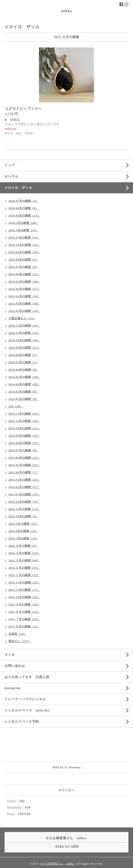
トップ (10, 165)
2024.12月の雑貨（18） (24, 326)
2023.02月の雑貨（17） (24, 487)
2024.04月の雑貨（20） (24, 384)
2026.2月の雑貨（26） (24, 223)
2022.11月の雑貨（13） (24, 509)
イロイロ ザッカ (18, 188)
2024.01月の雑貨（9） (24, 399)
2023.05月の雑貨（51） (24, 465)
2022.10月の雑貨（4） (24, 516)
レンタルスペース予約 (22, 722)
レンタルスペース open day (27, 710)
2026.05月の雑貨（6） (24, 201)
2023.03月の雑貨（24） (24, 480)
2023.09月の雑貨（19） (24, 436)
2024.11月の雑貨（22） (24, 333)
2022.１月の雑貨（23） (24, 575)
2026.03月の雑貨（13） (24, 216)
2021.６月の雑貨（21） (24, 627)
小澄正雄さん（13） (22, 318)
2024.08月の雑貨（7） (24, 355)
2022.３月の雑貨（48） (24, 560)
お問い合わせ (15, 666)
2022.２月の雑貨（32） (24, 568)
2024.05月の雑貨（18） (24, 377)
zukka (66, 11)
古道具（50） (18, 634)
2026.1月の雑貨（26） (24, 230)
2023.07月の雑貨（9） (24, 450)
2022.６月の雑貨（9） (23, 546)
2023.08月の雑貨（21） (24, 443)
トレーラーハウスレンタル (25, 699)
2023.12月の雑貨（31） (24, 414)
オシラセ (11, 176)
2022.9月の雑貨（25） (24, 524)
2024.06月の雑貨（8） (24, 370)
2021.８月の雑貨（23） (24, 612)
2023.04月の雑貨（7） (24, 472)
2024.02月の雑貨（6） (24, 392)
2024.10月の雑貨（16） (24, 340)
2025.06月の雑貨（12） (24, 274)
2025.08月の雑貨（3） (24, 260)
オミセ (10, 655)
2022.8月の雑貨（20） (24, 531)
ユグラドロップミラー (23, 109)
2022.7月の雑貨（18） (24, 538)
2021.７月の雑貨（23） (24, 619)
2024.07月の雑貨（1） (24, 362)
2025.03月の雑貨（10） (24, 296)
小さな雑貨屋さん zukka (57, 864)
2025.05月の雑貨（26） (24, 282)
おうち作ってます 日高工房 (27, 677)
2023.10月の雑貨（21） (24, 428)
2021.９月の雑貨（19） (24, 605)
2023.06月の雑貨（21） (24, 458)
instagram (13, 688)
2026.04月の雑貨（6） (24, 208)
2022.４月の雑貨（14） (24, 553)
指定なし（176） (20, 641)
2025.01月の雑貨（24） (24, 311)
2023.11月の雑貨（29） (24, 421)
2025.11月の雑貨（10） (24, 238)
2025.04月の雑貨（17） (24, 289)
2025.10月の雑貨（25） (24, 245)
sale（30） (16, 406)
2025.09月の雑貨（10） (24, 252)
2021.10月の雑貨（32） (24, 597)
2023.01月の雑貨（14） (24, 494)
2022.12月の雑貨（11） (24, 502)
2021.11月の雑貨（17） (24, 590)
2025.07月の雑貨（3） (24, 267)
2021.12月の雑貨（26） (24, 582)
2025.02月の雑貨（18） (24, 304)
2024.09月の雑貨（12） (24, 348)
